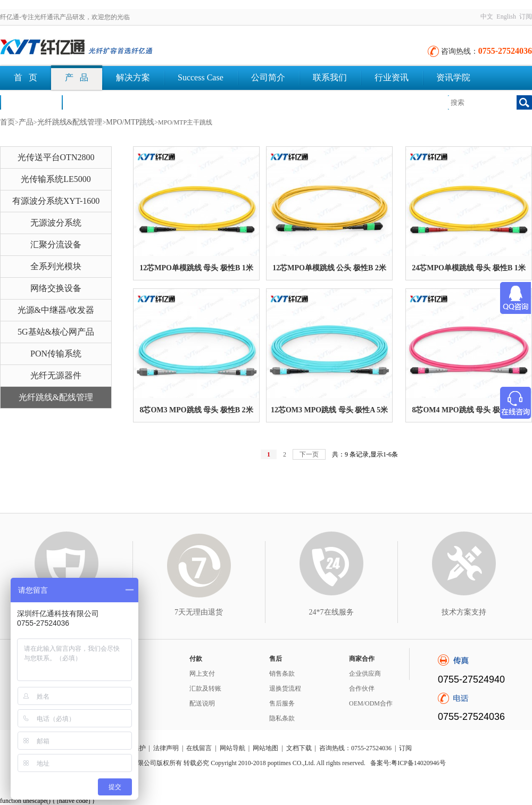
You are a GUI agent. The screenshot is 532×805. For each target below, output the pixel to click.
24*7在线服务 (331, 612)
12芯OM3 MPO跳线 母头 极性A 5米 (329, 410)
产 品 (77, 77)
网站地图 (265, 748)
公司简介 (268, 77)
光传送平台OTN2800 (56, 157)
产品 (26, 122)
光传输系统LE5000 (56, 179)
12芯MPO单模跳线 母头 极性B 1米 (196, 268)
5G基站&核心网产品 (56, 332)
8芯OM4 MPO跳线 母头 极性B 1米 (468, 410)
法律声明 (166, 748)
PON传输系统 (56, 354)
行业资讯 (392, 77)
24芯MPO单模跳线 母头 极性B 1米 (469, 268)
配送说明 (202, 703)
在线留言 (199, 748)
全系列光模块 (56, 266)
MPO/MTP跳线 (130, 122)
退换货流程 (285, 688)
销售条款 (282, 674)
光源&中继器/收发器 (56, 310)
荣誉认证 (31, 102)
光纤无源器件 (56, 375)
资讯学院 (453, 77)
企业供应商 (365, 674)
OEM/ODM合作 (371, 703)
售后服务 (282, 703)
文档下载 (93, 102)
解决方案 (133, 77)
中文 (487, 16)
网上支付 (202, 674)
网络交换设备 (56, 288)
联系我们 (330, 77)
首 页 (26, 77)
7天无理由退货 (199, 612)
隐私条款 (282, 718)
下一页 (309, 454)
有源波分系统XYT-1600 (56, 201)
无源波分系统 (56, 223)
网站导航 (232, 748)
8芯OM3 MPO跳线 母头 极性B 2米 (196, 410)
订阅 (526, 16)
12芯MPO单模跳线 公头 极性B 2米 (329, 268)
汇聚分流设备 (56, 244)
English (506, 16)
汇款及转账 (205, 688)
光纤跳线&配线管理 (70, 122)
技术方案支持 (464, 612)
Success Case (201, 77)
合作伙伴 (362, 688)
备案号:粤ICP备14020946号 (408, 763)
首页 (7, 122)
